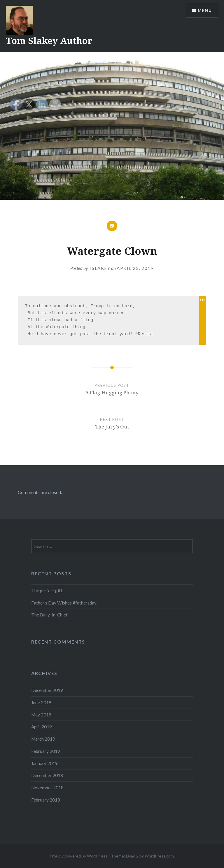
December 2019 (47, 690)
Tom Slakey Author (49, 41)
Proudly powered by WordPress (79, 856)
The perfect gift (47, 591)
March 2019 (43, 739)
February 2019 (46, 751)
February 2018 (46, 800)
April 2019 (42, 727)
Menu (205, 10)
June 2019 (41, 702)
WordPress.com (159, 856)
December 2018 (47, 775)
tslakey (100, 268)
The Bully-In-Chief (49, 615)
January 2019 (44, 763)
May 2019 (41, 715)
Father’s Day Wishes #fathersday (64, 603)
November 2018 (47, 788)
